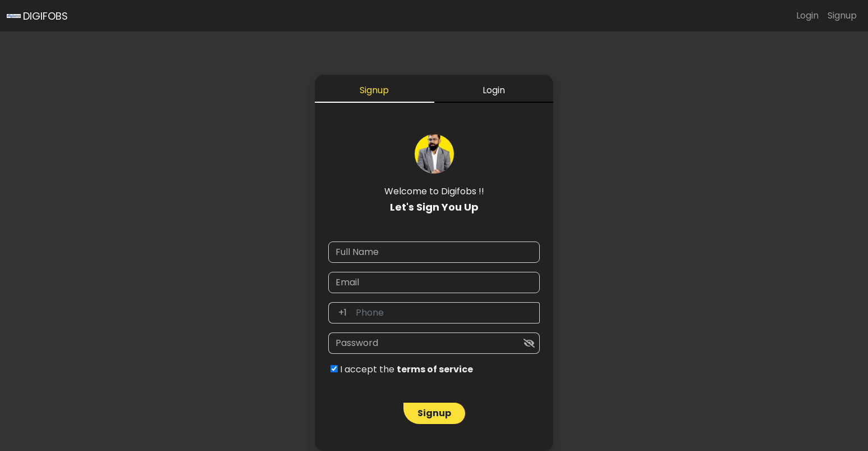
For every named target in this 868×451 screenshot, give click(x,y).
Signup (842, 15)
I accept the (402, 369)
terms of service (435, 369)
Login (807, 15)
